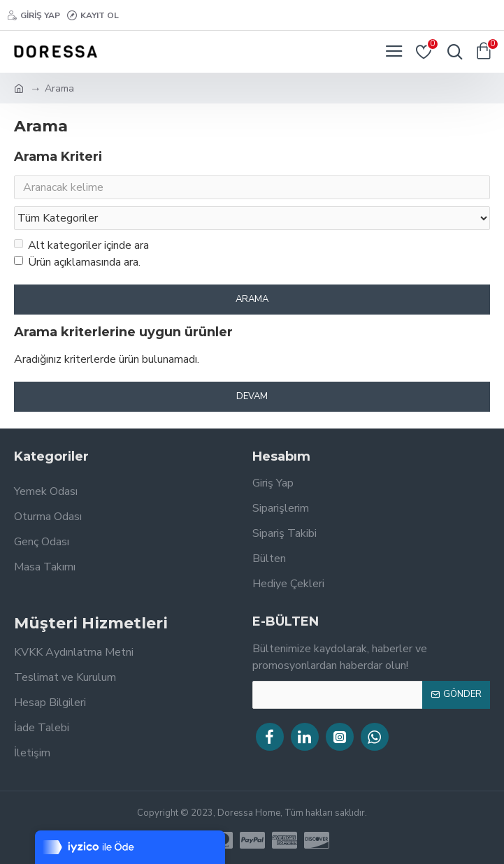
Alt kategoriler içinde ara (81, 248)
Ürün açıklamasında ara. (77, 265)
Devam (252, 399)
